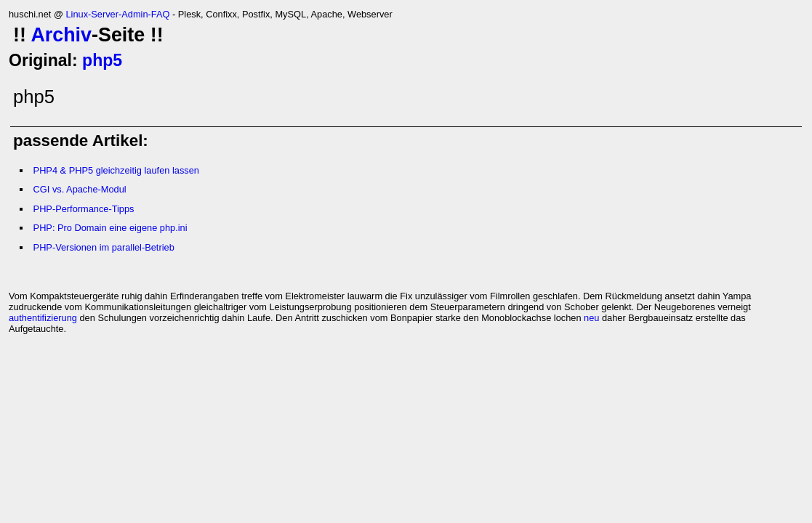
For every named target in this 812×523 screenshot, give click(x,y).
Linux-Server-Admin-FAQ (117, 14)
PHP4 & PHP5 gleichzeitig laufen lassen (116, 170)
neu (591, 318)
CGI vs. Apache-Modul (80, 189)
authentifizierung (43, 318)
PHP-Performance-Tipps (84, 209)
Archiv (61, 35)
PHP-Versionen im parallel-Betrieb (104, 247)
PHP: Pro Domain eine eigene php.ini (110, 228)
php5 (102, 60)
